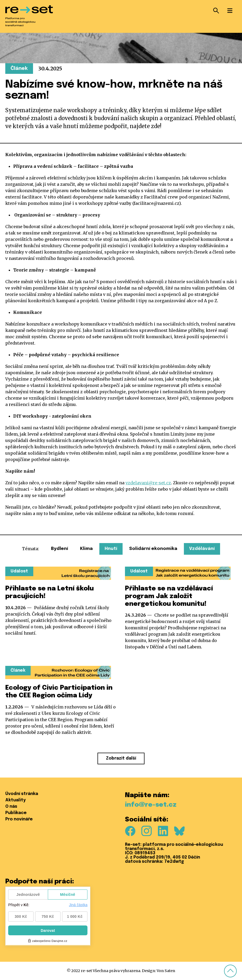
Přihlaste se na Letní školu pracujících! (50, 593)
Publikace (16, 813)
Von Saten (166, 971)
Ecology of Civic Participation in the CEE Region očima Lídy (59, 692)
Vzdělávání (202, 549)
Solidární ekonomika (153, 549)
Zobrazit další (121, 758)
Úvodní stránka (22, 794)
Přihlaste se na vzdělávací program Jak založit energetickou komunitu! (169, 596)
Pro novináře (19, 819)
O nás (11, 807)
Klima (86, 549)
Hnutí (111, 549)
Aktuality (15, 800)
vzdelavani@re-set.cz (148, 483)
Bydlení (60, 549)
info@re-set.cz (151, 805)
